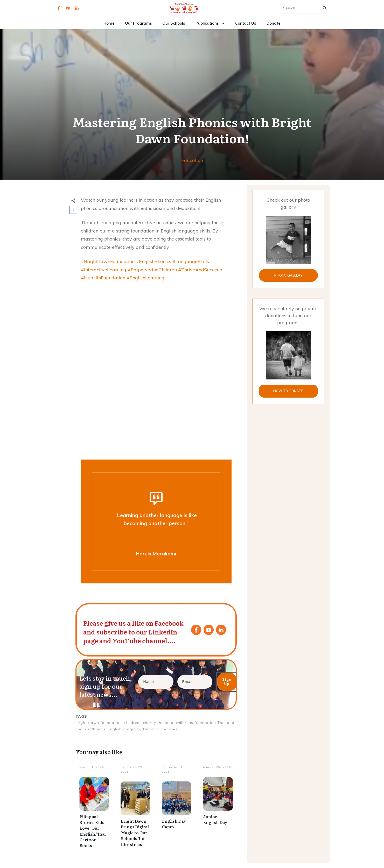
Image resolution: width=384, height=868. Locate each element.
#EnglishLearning (145, 278)
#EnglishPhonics (153, 261)
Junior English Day (215, 819)
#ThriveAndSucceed (200, 270)
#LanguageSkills (191, 261)
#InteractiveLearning (104, 270)
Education (192, 160)
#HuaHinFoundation (103, 278)
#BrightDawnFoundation (108, 261)
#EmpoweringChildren (152, 270)
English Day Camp (174, 824)
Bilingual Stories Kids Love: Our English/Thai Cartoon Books (93, 831)
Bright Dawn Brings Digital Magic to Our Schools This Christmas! (135, 832)
